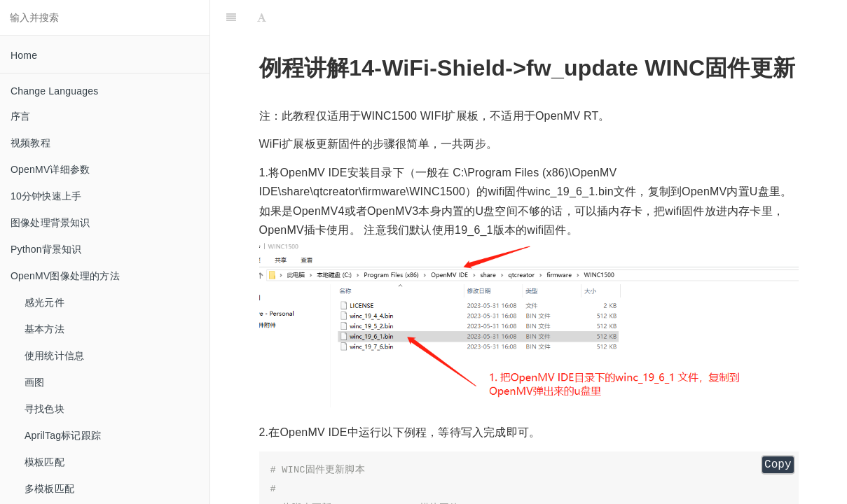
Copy (778, 465)
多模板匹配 (49, 489)
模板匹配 (44, 462)
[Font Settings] (262, 17)
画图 (34, 382)
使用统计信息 (54, 356)
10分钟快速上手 (46, 196)
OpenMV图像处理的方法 (65, 276)
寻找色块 (44, 409)
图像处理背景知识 (50, 223)
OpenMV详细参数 (50, 169)
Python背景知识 (46, 249)
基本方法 (44, 329)
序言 (20, 116)
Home (24, 55)
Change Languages (54, 91)
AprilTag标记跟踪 (63, 435)
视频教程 (30, 143)
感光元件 (44, 302)
